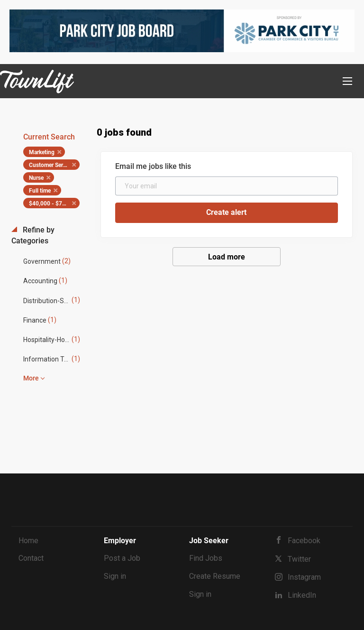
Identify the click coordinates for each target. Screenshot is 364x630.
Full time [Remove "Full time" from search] (40, 191)
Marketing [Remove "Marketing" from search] (42, 152)
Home (28, 541)
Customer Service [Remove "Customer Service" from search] (51, 165)
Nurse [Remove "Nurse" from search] (36, 178)
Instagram (304, 577)
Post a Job (122, 558)
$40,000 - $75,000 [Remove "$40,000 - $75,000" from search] (53, 204)
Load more (227, 257)
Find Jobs (206, 558)
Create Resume (215, 576)
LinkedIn (302, 595)
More (31, 378)
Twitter (299, 559)
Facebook (304, 541)
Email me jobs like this (153, 166)
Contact (31, 558)
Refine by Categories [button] (33, 235)
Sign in (115, 576)
